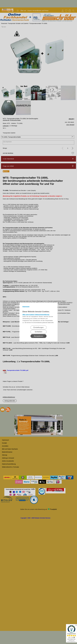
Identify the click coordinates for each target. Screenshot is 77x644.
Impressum (26, 307)
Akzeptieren (38, 336)
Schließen (38, 332)
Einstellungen (38, 327)
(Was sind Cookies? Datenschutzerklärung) (36, 315)
